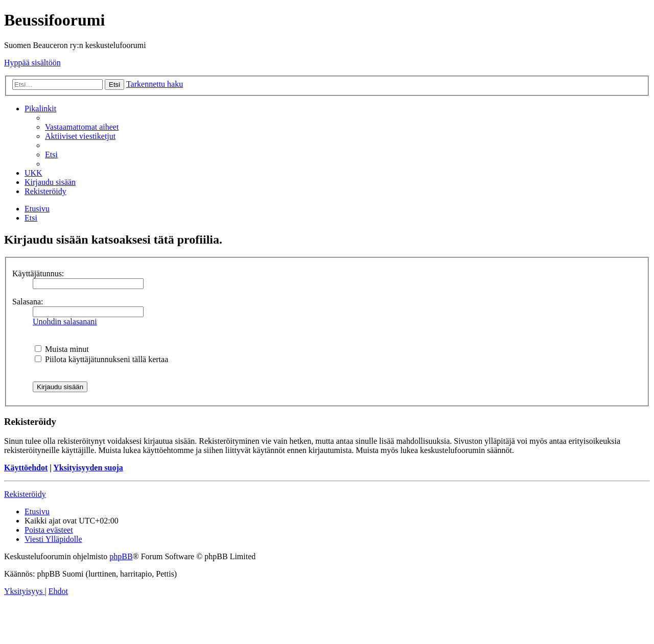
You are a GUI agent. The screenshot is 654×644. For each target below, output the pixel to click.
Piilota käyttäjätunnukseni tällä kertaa (101, 359)
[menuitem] (82, 127)
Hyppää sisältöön (32, 63)
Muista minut (62, 349)
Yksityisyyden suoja (88, 468)
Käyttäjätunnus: (38, 273)
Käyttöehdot (26, 468)
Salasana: (28, 302)
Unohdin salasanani (65, 321)
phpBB (121, 556)
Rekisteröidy (25, 494)
